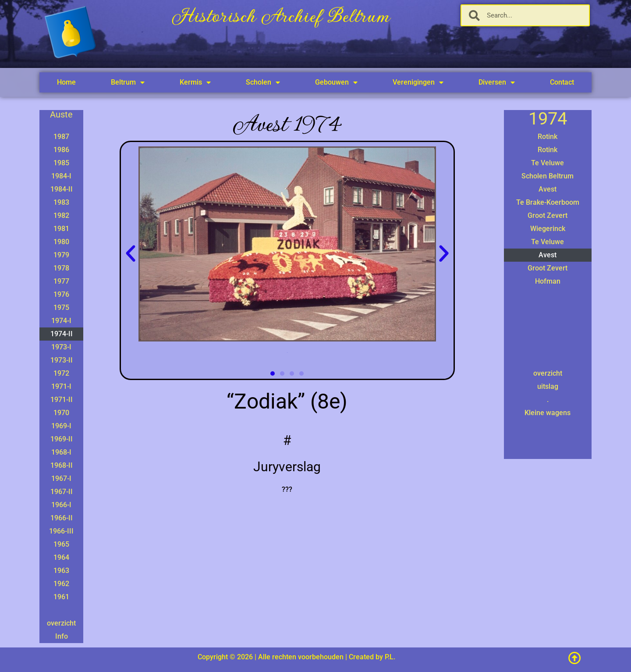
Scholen (263, 82)
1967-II (62, 492)
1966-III (61, 531)
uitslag (548, 386)
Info (62, 636)
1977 (61, 281)
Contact (562, 82)
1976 (61, 294)
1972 (61, 373)
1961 (61, 597)
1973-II (62, 360)
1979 (61, 255)
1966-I (61, 505)
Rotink (548, 137)
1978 (61, 268)
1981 (61, 229)
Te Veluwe (548, 163)
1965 (61, 544)
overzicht (61, 623)
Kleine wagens (548, 413)
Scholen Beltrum (548, 176)
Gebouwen (336, 82)
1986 (61, 150)
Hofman (548, 281)
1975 (61, 308)
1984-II (62, 189)
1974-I (61, 321)
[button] (131, 254)
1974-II (62, 334)
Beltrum (128, 82)
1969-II (62, 439)
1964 (61, 557)
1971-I (61, 386)
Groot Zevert (548, 215)
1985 (61, 163)
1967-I (61, 478)
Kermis (195, 82)
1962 (61, 584)
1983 (61, 202)
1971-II (62, 400)
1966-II (62, 518)
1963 (61, 571)
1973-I (61, 347)
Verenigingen (418, 82)
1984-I (61, 176)
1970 (61, 413)
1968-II (62, 465)
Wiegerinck (548, 229)
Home (66, 82)
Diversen (497, 82)
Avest (548, 189)
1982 (61, 215)
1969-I (61, 426)
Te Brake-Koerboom (548, 202)
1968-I (61, 452)
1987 (61, 137)
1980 (61, 242)
